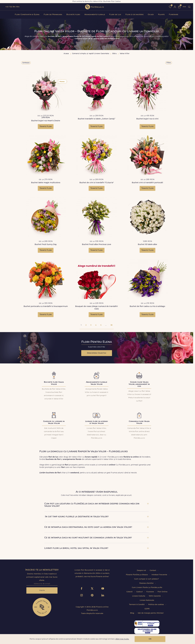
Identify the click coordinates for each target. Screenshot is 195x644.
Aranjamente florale (95, 15)
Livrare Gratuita (139, 596)
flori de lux (94, 7)
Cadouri (140, 592)
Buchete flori (73, 15)
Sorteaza (26, 63)
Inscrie (42, 590)
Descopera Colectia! (97, 353)
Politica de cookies (156, 605)
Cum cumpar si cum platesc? (147, 579)
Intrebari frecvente (160, 575)
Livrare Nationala (147, 600)
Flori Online (162, 592)
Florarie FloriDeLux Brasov (137, 575)
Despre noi (142, 570)
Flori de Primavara (53, 15)
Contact (153, 570)
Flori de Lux (115, 15)
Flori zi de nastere (134, 15)
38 (111, 325)
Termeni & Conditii (137, 605)
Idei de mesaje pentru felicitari (151, 613)
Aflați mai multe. (122, 639)
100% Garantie (155, 596)
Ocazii (151, 15)
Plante (161, 15)
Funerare (174, 15)
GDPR (147, 609)
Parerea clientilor (147, 583)
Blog (132, 613)
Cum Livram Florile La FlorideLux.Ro (147, 588)
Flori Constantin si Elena (27, 15)
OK (150, 639)
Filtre (169, 63)
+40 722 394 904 (12, 7)
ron (184, 7)
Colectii (130, 592)
